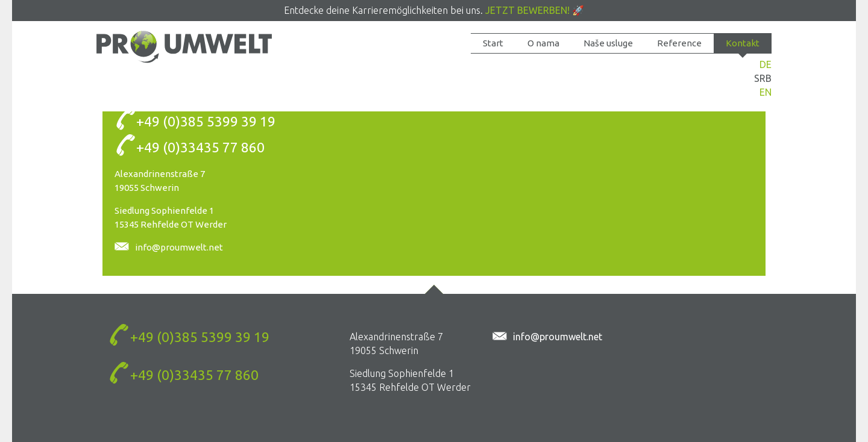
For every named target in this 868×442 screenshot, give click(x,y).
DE (766, 64)
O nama (543, 43)
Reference (679, 43)
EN (766, 92)
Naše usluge (608, 43)
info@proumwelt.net (179, 247)
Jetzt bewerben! (527, 10)
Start (493, 43)
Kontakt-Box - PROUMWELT (184, 47)
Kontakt (743, 43)
